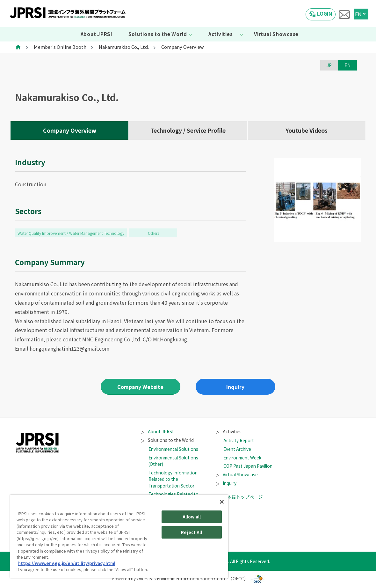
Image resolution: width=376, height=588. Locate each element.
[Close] (222, 502)
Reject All (192, 532)
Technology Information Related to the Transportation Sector (173, 479)
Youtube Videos (307, 130)
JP (329, 65)
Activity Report (239, 440)
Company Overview (70, 130)
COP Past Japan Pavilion (248, 466)
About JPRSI (97, 34)
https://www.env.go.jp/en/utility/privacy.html (67, 563)
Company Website (140, 387)
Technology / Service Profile (188, 130)
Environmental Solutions (173, 449)
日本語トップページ (239, 497)
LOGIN (325, 13)
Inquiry (235, 387)
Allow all (192, 517)
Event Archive (237, 449)
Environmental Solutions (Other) (173, 461)
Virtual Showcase (276, 34)
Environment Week (242, 458)
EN (358, 14)
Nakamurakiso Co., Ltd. (124, 47)
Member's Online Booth (60, 47)
